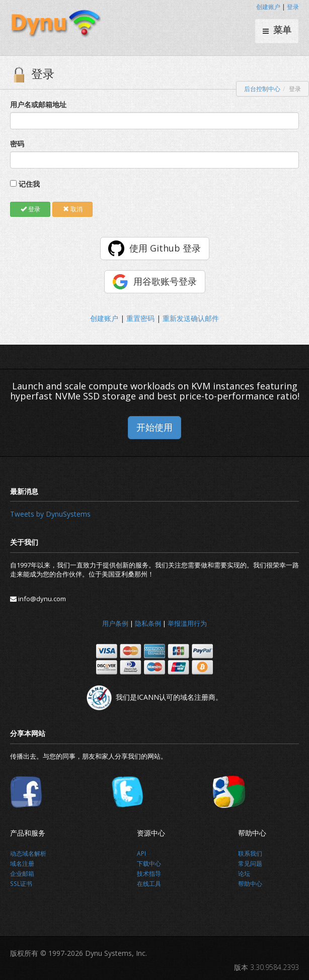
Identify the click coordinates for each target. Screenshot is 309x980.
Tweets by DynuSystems (50, 514)
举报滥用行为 (187, 623)
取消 (73, 209)
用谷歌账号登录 (165, 281)
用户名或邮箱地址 (38, 104)
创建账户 (268, 7)
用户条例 (115, 623)
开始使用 (154, 427)
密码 (17, 144)
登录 (293, 7)
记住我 (29, 184)
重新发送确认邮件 (191, 318)
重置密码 (140, 318)
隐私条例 (148, 623)
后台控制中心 (262, 89)
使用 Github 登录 (165, 248)
